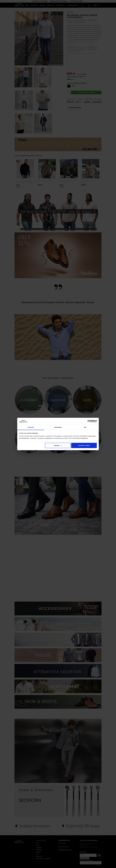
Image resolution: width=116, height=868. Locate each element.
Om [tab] (85, 427)
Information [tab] (58, 427)
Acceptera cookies (84, 445)
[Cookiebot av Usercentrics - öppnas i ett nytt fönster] (89, 421)
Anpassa (58, 445)
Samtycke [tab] (31, 427)
